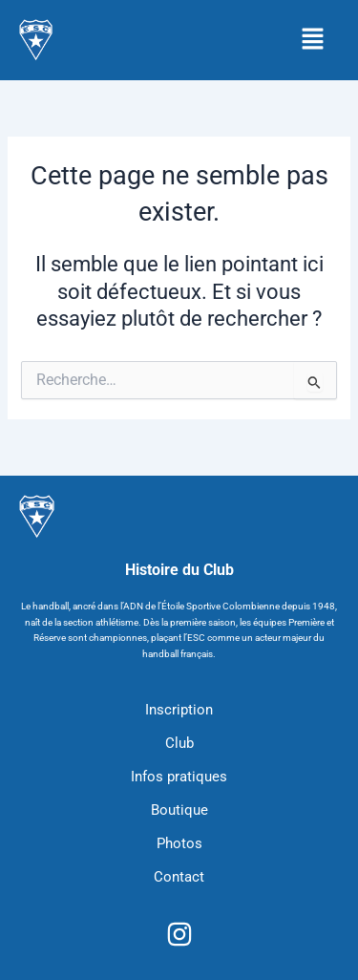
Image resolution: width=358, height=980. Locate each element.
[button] (313, 40)
